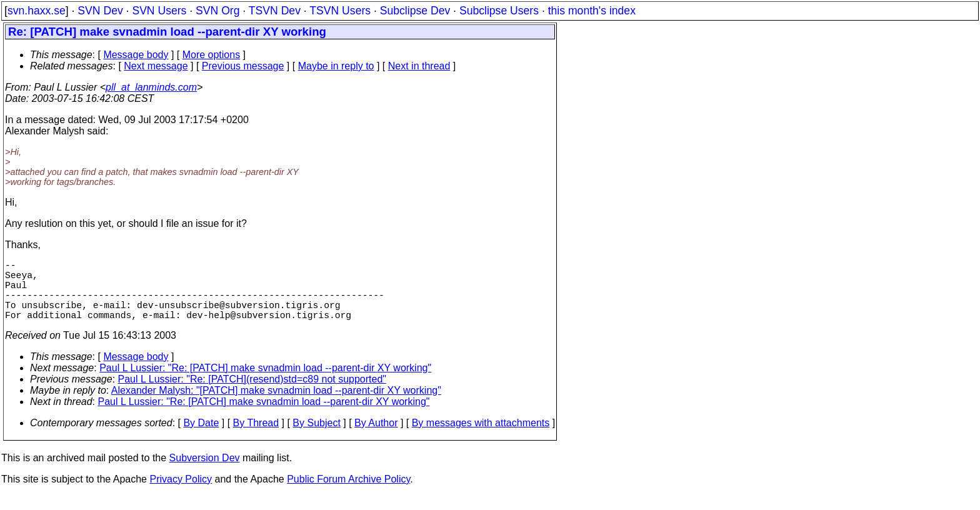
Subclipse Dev (415, 11)
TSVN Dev (275, 11)
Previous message (243, 66)
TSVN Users (340, 11)
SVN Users (159, 11)
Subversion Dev (205, 473)
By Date (201, 438)
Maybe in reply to (336, 66)
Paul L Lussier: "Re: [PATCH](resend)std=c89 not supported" (252, 394)
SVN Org (217, 11)
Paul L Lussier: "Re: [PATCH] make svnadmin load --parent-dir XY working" (265, 383)
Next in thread (419, 66)
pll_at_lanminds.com (151, 87)
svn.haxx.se (37, 11)
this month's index (592, 11)
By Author (376, 438)
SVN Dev (100, 11)
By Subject (316, 438)
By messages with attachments (481, 438)
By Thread (256, 438)
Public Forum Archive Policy (348, 494)
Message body (136, 55)
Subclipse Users (499, 11)
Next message (156, 66)
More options (212, 55)
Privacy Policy (181, 494)
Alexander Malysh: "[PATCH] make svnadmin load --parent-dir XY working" (276, 405)
